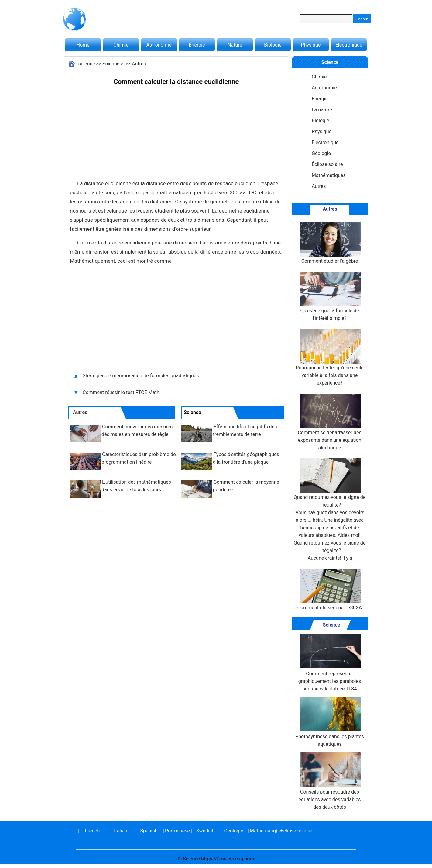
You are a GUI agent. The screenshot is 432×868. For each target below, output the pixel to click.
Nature (235, 45)
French (92, 831)
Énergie (197, 45)
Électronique (349, 45)
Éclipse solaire (327, 164)
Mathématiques (329, 175)
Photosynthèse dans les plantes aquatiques (330, 722)
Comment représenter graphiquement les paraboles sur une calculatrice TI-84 (330, 663)
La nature (322, 110)
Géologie (321, 153)
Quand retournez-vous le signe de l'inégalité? (330, 506)
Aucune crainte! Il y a (330, 558)
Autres (139, 64)
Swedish (205, 831)
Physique (311, 45)
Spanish (149, 831)
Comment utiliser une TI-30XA (330, 590)
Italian (121, 831)
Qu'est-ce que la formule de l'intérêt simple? (330, 296)
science (87, 64)
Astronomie (159, 45)
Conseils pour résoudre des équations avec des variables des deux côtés (329, 781)
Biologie (273, 45)
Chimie (121, 45)
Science (111, 64)
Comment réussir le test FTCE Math (121, 392)
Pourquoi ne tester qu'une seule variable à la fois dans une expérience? (329, 357)
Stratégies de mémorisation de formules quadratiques (141, 376)
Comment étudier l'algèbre (330, 243)
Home (83, 45)
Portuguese (177, 831)
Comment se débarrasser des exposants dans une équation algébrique (329, 422)
